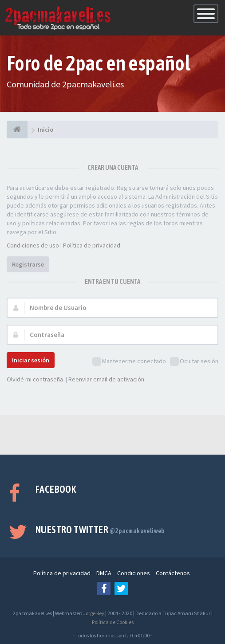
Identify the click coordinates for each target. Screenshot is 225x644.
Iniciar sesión (31, 360)
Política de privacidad (92, 245)
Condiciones (134, 573)
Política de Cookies (113, 622)
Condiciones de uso (33, 245)
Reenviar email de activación (106, 379)
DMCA (104, 573)
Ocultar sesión (194, 362)
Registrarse (28, 264)
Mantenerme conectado (129, 362)
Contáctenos (173, 573)
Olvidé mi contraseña (35, 379)
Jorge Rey (94, 613)
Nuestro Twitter (100, 530)
